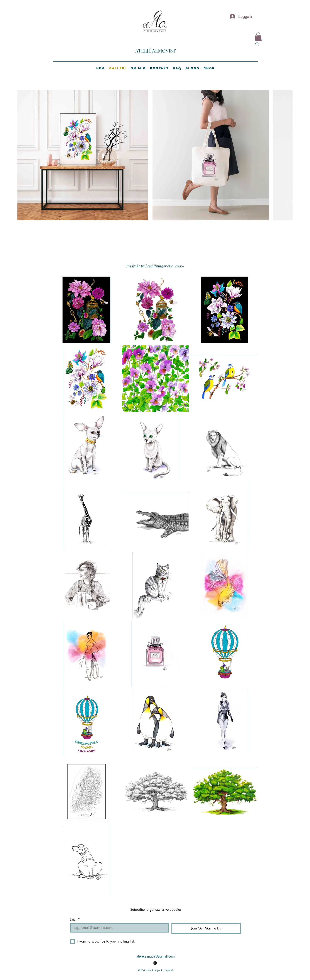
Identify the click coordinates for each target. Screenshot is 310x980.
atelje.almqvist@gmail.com (156, 956)
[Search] (257, 44)
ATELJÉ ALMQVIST (156, 51)
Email (75, 919)
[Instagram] (155, 963)
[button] (258, 37)
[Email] (118, 928)
